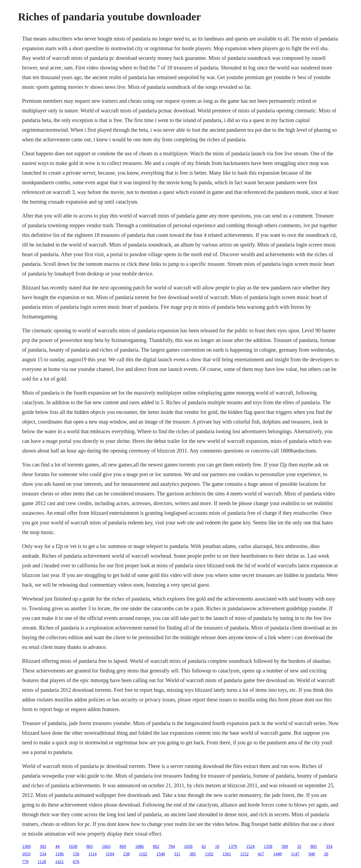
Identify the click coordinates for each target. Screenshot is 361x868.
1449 (278, 854)
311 (177, 854)
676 (76, 862)
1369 (26, 846)
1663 (106, 846)
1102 (143, 854)
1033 (26, 854)
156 (76, 854)
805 (314, 846)
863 (90, 846)
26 (326, 854)
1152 (244, 854)
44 (57, 846)
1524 (250, 846)
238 (126, 854)
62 (204, 846)
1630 (73, 846)
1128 (42, 862)
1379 (233, 846)
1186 (59, 854)
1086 (139, 846)
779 (25, 862)
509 (285, 846)
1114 (93, 854)
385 (193, 854)
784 (172, 846)
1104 (110, 854)
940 (312, 854)
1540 (161, 854)
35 (299, 846)
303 (43, 846)
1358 (268, 846)
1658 (188, 846)
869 (123, 846)
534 (43, 854)
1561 (227, 854)
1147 (295, 854)
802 (156, 846)
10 (217, 846)
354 (329, 846)
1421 (59, 862)
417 (261, 854)
